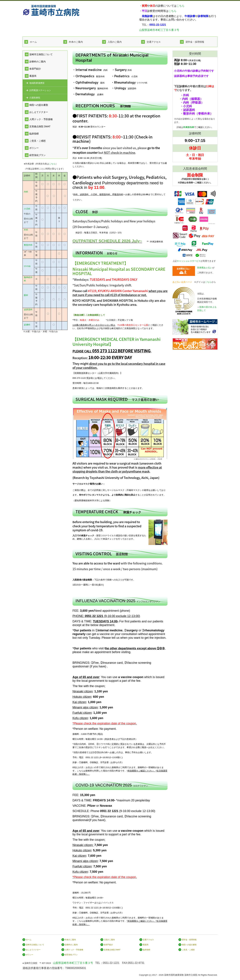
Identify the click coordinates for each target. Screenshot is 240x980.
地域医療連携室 (37, 83)
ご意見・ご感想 (37, 141)
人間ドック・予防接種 (41, 119)
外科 (26, 230)
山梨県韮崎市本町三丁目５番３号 (159, 30)
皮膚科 (27, 325)
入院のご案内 (115, 42)
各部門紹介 (35, 69)
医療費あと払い (205, 268)
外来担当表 (189, 127)
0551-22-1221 (111, 963)
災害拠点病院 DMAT (40, 126)
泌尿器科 (28, 310)
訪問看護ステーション (40, 90)
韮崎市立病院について (41, 54)
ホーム (33, 42)
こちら (180, 6)
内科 (26, 192)
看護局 (33, 76)
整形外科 (28, 245)
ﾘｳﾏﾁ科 (27, 266)
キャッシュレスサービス (189, 261)
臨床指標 (34, 134)
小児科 (27, 209)
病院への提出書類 (39, 105)
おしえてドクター (39, 112)
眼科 (26, 295)
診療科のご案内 (37, 62)
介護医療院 (35, 98)
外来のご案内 (76, 42)
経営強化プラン (37, 155)
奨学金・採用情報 (195, 42)
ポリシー (34, 148)
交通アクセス (154, 42)
